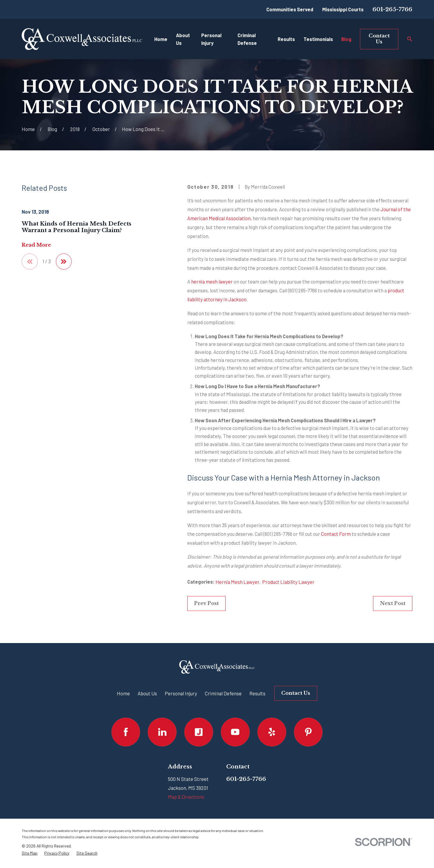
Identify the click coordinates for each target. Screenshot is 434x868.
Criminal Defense (223, 693)
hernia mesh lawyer (212, 281)
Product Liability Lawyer (288, 582)
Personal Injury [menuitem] (211, 39)
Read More (36, 245)
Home (123, 693)
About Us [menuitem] (183, 39)
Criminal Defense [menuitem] (247, 39)
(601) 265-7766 (302, 290)
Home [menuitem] (161, 39)
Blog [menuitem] (346, 39)
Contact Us (379, 39)
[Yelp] (272, 732)
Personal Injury (181, 693)
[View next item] (64, 261)
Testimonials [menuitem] (318, 39)
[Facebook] (126, 732)
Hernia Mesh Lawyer (237, 582)
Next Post (393, 603)
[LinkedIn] (162, 732)
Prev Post (206, 603)
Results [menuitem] (286, 39)
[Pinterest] (308, 732)
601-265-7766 (392, 9)
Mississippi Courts (343, 9)
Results (257, 693)
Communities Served (290, 9)
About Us (147, 693)
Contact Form (336, 534)
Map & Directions (186, 797)
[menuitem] (30, 853)
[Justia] (199, 732)
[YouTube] (235, 732)
